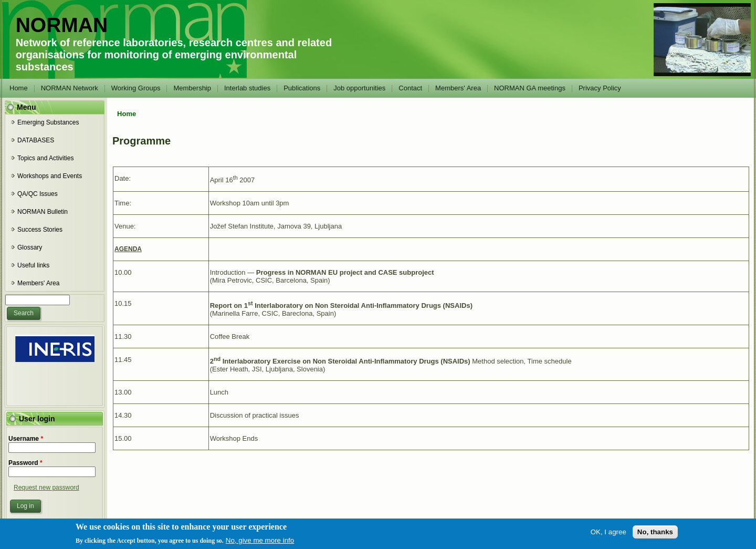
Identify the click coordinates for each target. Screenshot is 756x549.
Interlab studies (247, 88)
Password (25, 463)
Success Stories (40, 230)
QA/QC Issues (38, 194)
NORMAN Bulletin (43, 212)
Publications (302, 88)
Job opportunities (359, 88)
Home (19, 88)
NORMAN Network (70, 88)
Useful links (33, 265)
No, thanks (655, 534)
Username (26, 439)
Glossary (30, 247)
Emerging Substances (48, 122)
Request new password (46, 488)
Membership (192, 88)
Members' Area (458, 88)
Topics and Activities (45, 158)
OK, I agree (608, 534)
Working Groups (136, 88)
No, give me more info (260, 542)
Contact (410, 88)
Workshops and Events (50, 176)
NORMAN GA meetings (530, 88)
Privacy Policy (600, 88)
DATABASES (36, 140)
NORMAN (62, 25)
